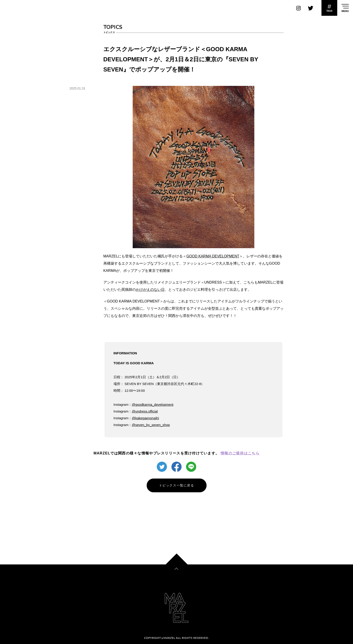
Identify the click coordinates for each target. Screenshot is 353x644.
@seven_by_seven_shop (151, 425)
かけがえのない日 (150, 290)
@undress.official (145, 411)
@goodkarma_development (153, 405)
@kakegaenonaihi (145, 418)
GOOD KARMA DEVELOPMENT (213, 256)
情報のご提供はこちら (240, 453)
